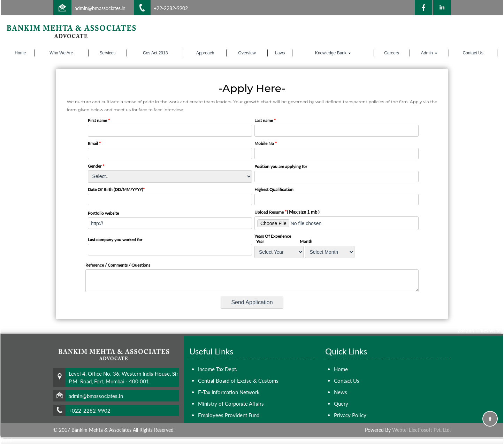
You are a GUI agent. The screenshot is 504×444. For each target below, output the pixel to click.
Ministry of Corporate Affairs (231, 404)
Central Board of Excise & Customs (238, 381)
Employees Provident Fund (229, 415)
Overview (247, 53)
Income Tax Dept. (218, 369)
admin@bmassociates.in (100, 8)
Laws (280, 53)
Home (20, 53)
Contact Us (473, 53)
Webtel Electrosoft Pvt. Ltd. (421, 430)
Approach (205, 53)
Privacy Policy (350, 415)
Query (341, 404)
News (341, 392)
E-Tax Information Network (229, 392)
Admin (429, 53)
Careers (392, 53)
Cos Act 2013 (155, 53)
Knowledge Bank (333, 53)
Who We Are (61, 53)
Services (107, 53)
